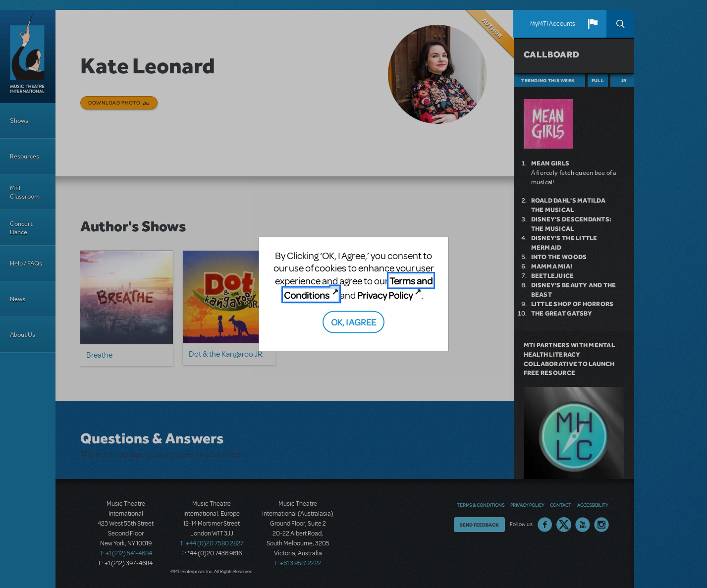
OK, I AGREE (353, 321)
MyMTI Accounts (553, 24)
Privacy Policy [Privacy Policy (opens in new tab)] (385, 295)
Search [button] (620, 24)
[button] (593, 24)
